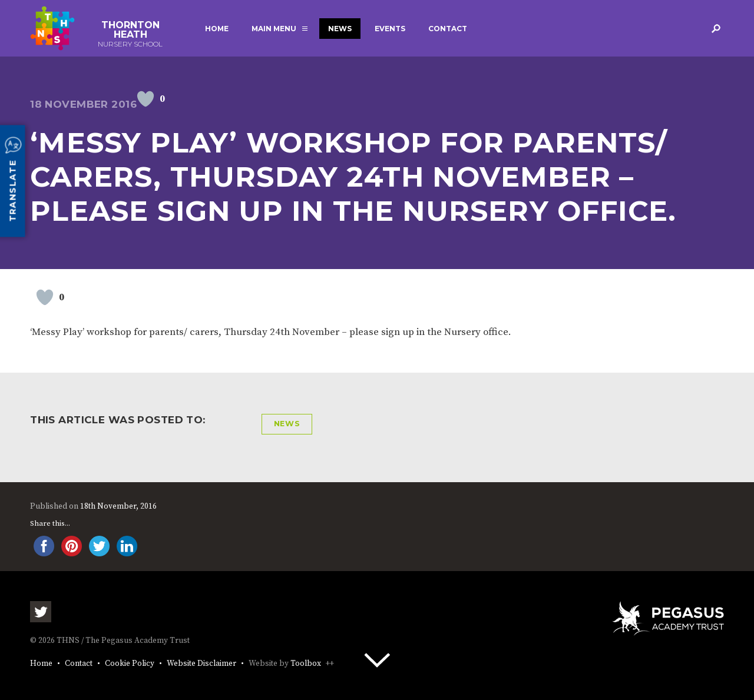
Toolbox (306, 664)
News (340, 29)
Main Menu (274, 29)
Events (390, 29)
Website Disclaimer (201, 664)
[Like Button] (145, 99)
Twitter (41, 612)
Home (217, 29)
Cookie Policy (130, 664)
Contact (448, 29)
